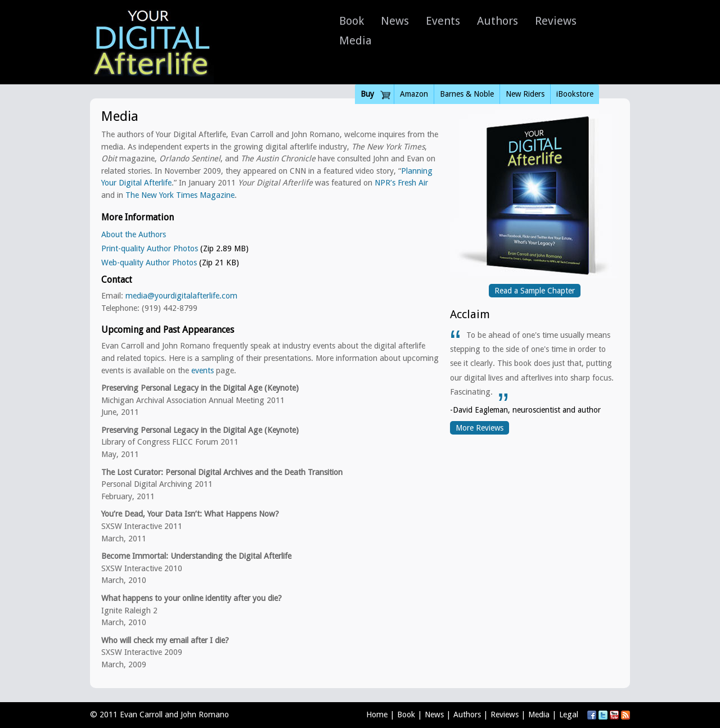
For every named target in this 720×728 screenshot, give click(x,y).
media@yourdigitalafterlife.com (181, 296)
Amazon (414, 94)
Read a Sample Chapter (535, 291)
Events (443, 21)
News (395, 21)
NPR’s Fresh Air (401, 183)
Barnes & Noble (467, 94)
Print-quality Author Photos (150, 248)
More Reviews (480, 428)
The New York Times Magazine (180, 195)
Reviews (556, 21)
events (202, 370)
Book (352, 21)
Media (355, 40)
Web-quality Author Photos (149, 263)
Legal (569, 715)
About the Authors (134, 234)
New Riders (525, 94)
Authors (498, 21)
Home (377, 715)
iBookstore (575, 94)
